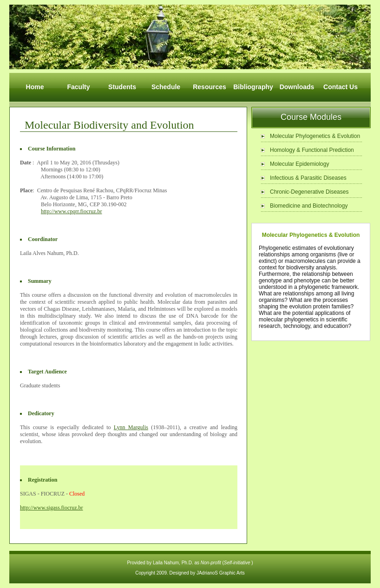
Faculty (78, 87)
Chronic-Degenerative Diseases (309, 192)
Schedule (166, 87)
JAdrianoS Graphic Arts (221, 573)
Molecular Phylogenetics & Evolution (315, 136)
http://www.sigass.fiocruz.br (52, 508)
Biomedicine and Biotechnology (309, 206)
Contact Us (341, 87)
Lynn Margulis (131, 427)
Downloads (297, 87)
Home (35, 87)
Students (122, 87)
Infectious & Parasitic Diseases (308, 178)
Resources (210, 87)
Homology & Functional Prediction (312, 150)
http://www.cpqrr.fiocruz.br (72, 211)
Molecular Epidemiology (299, 164)
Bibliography (253, 87)
